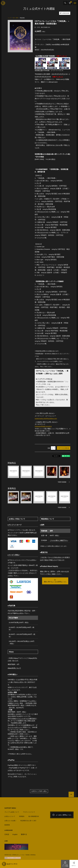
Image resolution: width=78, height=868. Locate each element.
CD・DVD (37, 27)
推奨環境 (7, 824)
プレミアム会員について (12, 811)
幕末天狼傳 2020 (45, 27)
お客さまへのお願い (10, 820)
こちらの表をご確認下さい (59, 540)
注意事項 (27, 725)
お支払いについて (10, 816)
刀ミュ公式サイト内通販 (65, 864)
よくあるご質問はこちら (62, 814)
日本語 (7, 834)
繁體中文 (24, 834)
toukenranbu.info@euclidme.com (46, 418)
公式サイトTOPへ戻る (39, 791)
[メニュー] (75, 3)
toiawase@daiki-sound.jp (43, 426)
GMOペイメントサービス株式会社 (24, 718)
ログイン (74, 864)
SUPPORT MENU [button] (10, 808)
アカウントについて (29, 811)
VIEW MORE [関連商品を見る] (62, 482)
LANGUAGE (65, 13)
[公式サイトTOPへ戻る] (71, 794)
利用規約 (22, 816)
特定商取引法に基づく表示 (28, 820)
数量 (49, 448)
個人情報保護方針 (34, 816)
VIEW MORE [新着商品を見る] (62, 507)
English (15, 834)
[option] (20, 36)
